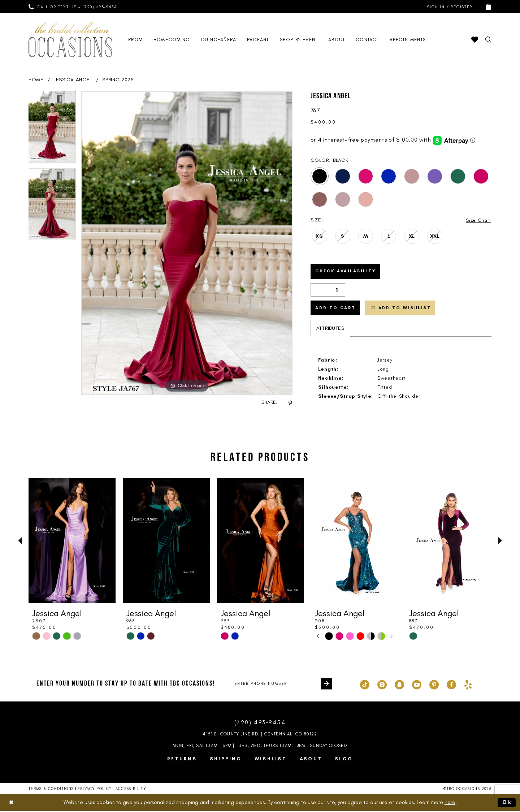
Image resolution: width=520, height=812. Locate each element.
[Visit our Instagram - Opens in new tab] (382, 685)
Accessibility (131, 790)
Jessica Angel (73, 80)
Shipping (226, 760)
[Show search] (488, 40)
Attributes (330, 330)
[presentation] (72, 542)
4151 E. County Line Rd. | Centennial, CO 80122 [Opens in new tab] (260, 735)
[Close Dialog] (12, 804)
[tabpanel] (52, 130)
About (311, 760)
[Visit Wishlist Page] (475, 40)
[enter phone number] (281, 685)
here (450, 803)
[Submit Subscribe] (326, 685)
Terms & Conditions (51, 790)
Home (36, 80)
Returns (182, 760)
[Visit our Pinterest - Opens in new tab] (434, 685)
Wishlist (271, 760)
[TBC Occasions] (70, 40)
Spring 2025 (118, 80)
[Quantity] (328, 291)
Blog (344, 760)
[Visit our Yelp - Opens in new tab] (468, 685)
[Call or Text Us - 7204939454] (73, 7)
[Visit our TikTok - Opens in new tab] (365, 685)
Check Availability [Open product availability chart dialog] (347, 272)
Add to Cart (336, 309)
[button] (448, 7)
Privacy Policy (94, 790)
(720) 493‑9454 (260, 724)
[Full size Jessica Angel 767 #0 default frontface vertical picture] (187, 243)
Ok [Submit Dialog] (507, 803)
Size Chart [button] (478, 220)
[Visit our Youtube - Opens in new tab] (417, 685)
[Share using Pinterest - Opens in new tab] (290, 403)
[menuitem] (73, 7)
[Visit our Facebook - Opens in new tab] (451, 685)
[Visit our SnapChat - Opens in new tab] (399, 685)
